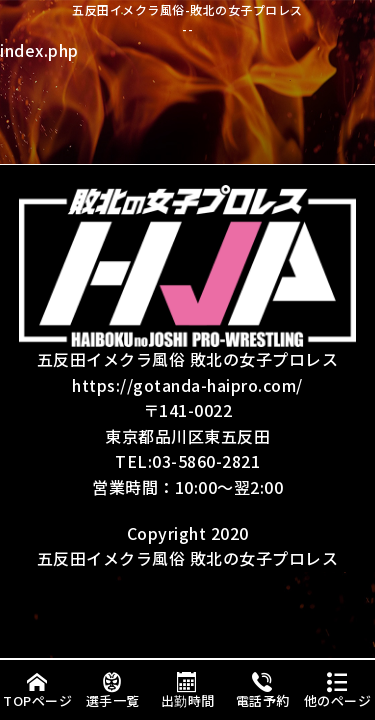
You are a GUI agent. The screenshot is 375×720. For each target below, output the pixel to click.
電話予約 (263, 690)
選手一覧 (113, 690)
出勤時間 (188, 690)
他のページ (338, 690)
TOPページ (37, 690)
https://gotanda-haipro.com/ (187, 385)
